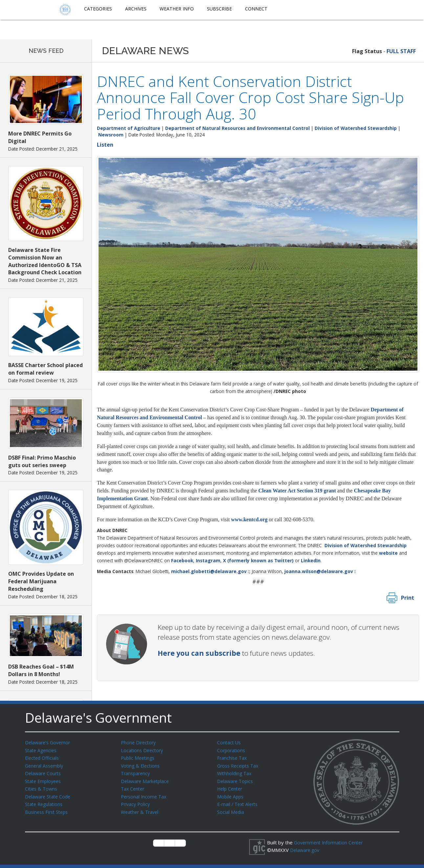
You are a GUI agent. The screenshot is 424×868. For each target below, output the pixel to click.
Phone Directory (139, 742)
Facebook (182, 560)
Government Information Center (330, 842)
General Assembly (45, 765)
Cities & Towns (42, 787)
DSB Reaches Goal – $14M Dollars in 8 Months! (41, 670)
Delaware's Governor (49, 742)
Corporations (232, 750)
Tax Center (134, 787)
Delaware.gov (306, 850)
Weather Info (177, 9)
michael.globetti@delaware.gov (209, 571)
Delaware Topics (236, 779)
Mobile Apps (231, 794)
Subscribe (219, 9)
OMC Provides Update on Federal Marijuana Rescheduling (41, 581)
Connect (256, 9)
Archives (136, 9)
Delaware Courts (44, 772)
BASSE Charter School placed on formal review (45, 369)
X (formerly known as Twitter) (258, 560)
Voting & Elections (141, 765)
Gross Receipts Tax (240, 765)
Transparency (136, 772)
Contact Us (230, 742)
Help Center (231, 787)
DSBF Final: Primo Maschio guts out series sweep (42, 461)
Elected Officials (43, 757)
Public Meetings (139, 757)
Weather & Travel (141, 809)
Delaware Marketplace (146, 779)
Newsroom (111, 135)
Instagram (208, 560)
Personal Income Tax (145, 794)
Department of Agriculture (129, 128)
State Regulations (45, 801)
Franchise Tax (233, 757)
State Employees (44, 779)
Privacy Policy (136, 801)
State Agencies (42, 750)
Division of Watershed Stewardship (356, 128)
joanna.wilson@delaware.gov (319, 571)
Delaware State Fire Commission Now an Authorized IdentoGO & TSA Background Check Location (45, 261)
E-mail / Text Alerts (239, 801)
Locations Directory (143, 750)
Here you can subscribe (199, 653)
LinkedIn (311, 560)
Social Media (231, 809)
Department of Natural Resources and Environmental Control (237, 128)
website (388, 553)
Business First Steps (48, 809)
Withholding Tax (235, 772)
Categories (98, 9)
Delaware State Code (49, 794)
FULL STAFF (401, 51)
